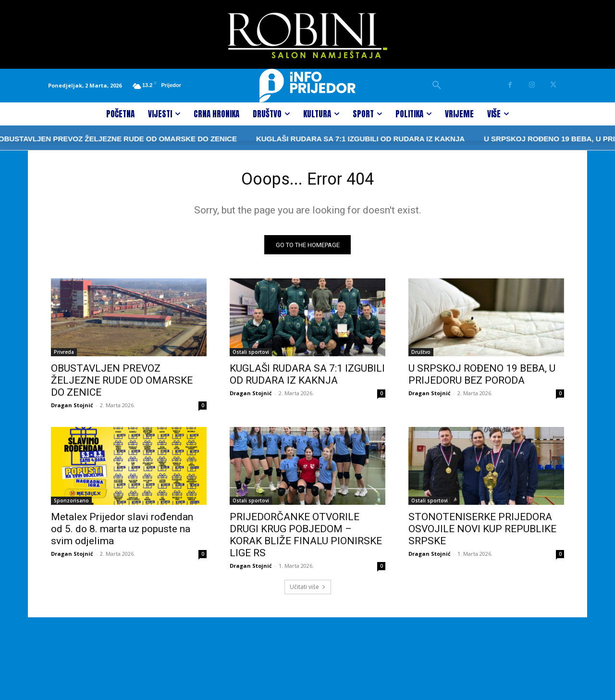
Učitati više (308, 591)
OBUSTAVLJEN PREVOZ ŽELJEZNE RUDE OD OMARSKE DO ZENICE (122, 384)
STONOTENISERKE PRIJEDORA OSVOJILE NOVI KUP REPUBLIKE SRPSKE (482, 533)
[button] (437, 86)
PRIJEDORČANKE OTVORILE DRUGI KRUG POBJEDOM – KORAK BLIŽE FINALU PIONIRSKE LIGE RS (306, 539)
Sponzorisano (71, 504)
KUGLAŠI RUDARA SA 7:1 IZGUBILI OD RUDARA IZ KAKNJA (313, 139)
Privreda (64, 356)
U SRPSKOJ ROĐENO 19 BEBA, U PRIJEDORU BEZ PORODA (482, 378)
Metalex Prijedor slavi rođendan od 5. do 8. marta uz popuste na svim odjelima (122, 533)
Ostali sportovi (251, 356)
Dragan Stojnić (72, 409)
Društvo (421, 356)
